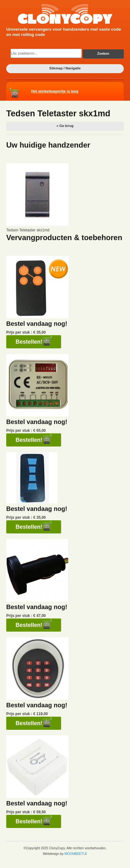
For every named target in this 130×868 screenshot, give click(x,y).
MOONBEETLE (76, 854)
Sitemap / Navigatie (65, 68)
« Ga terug (65, 126)
